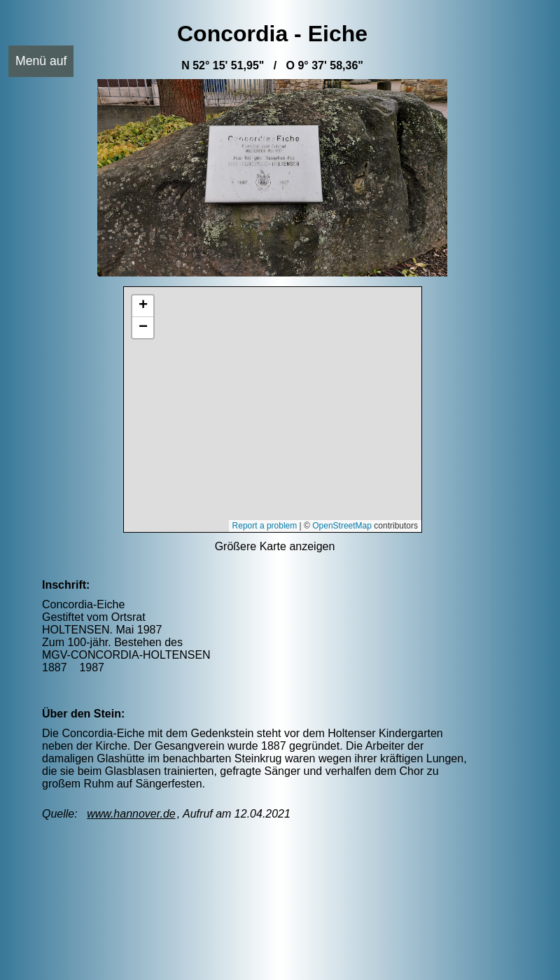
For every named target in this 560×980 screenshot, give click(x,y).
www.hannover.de (131, 814)
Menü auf (41, 61)
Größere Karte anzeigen (275, 546)
